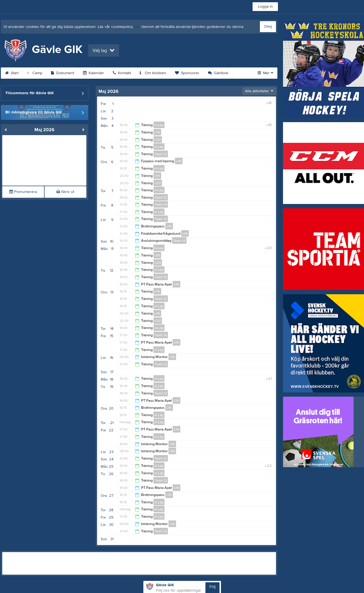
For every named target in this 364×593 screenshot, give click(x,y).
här (137, 27)
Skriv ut (65, 192)
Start (12, 73)
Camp (35, 73)
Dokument (63, 73)
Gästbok (218, 73)
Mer (265, 73)
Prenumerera (23, 192)
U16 (179, 161)
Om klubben (153, 73)
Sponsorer (187, 73)
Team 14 (161, 205)
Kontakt (122, 73)
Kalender (94, 73)
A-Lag (159, 125)
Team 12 (161, 154)
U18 (157, 132)
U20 (158, 140)
